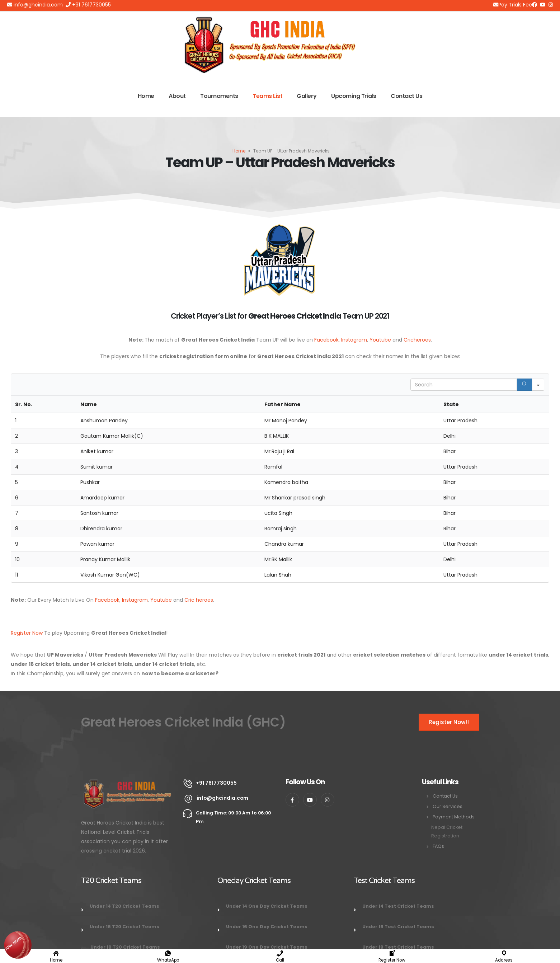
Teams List (267, 96)
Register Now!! (449, 722)
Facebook (326, 340)
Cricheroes (417, 340)
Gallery (307, 96)
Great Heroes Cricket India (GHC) (183, 722)
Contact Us (406, 96)
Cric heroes (199, 600)
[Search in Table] (464, 385)
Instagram (354, 340)
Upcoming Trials (354, 96)
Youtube (380, 340)
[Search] (524, 385)
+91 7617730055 (88, 5)
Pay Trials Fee (513, 5)
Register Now (27, 633)
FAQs (438, 846)
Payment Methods (454, 817)
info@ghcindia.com (35, 5)
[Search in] (538, 385)
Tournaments (219, 96)
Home (146, 96)
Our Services (448, 806)
